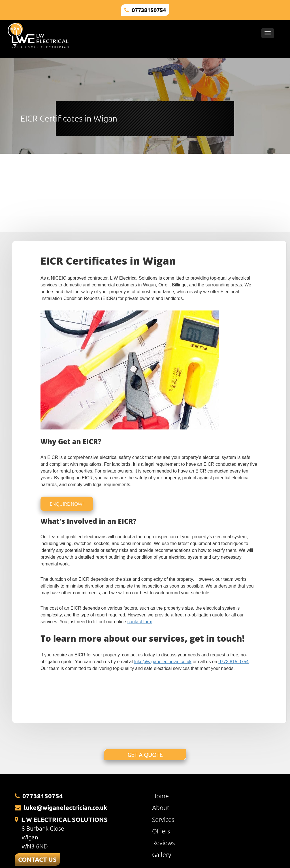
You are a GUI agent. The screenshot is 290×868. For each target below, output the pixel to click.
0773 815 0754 (234, 662)
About (161, 807)
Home (160, 796)
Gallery (162, 854)
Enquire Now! (67, 504)
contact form (140, 622)
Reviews (163, 843)
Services (163, 819)
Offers (161, 831)
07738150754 (149, 10)
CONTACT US (37, 859)
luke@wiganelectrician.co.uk (163, 662)
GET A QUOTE (145, 755)
